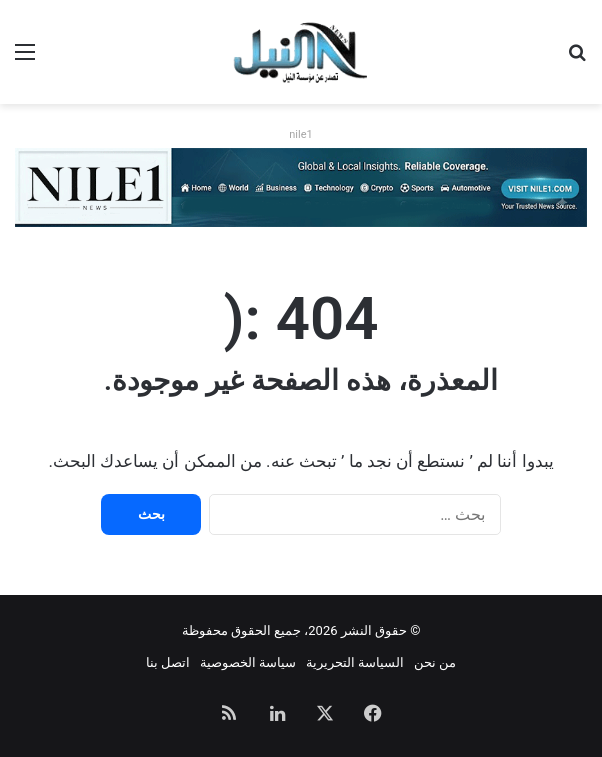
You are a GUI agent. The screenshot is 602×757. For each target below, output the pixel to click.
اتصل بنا (168, 662)
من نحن (435, 662)
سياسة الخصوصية (248, 662)
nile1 (300, 134)
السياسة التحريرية (355, 662)
